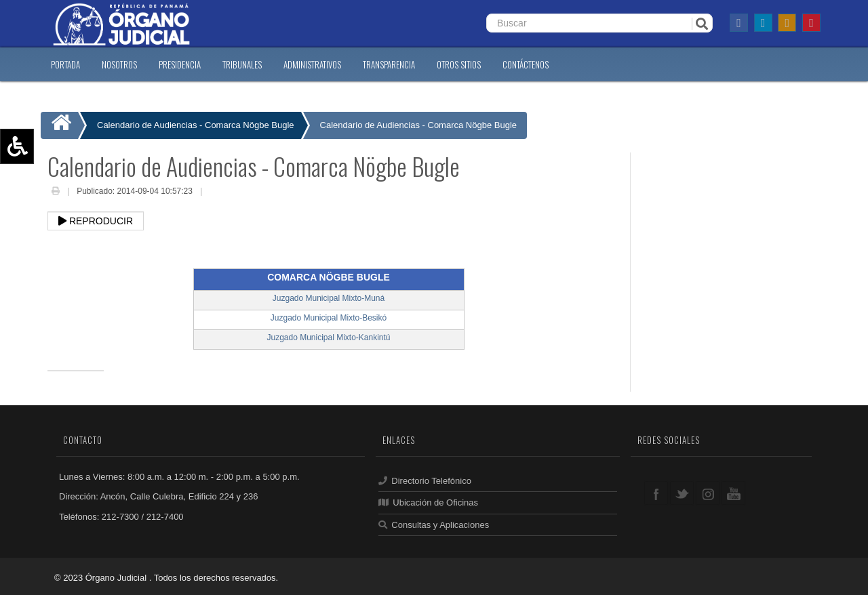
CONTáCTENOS (526, 64)
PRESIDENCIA (180, 64)
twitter (682, 493)
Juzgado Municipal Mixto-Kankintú (328, 337)
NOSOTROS (119, 64)
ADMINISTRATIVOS (312, 64)
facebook (656, 493)
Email (215, 192)
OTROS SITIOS (459, 64)
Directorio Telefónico (425, 481)
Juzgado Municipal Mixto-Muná (329, 298)
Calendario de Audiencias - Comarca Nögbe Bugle (419, 125)
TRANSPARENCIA (389, 64)
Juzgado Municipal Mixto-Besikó (329, 318)
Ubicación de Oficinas (428, 502)
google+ (708, 493)
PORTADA (65, 64)
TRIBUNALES (242, 64)
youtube (733, 493)
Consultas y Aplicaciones (434, 525)
